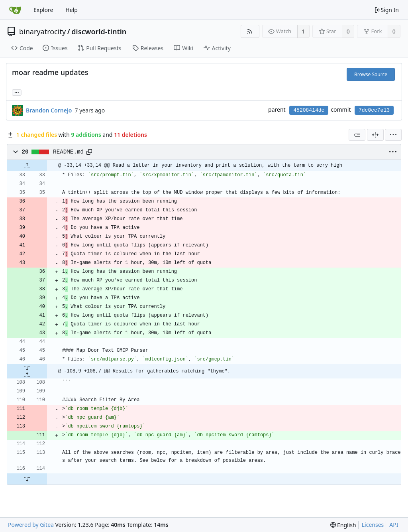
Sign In (386, 10)
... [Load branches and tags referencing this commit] (17, 92)
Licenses (373, 525)
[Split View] (375, 135)
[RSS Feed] (250, 31)
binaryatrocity (42, 32)
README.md (68, 152)
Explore (43, 10)
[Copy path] (89, 152)
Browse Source (371, 74)
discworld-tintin (99, 32)
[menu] (393, 135)
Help (72, 10)
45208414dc (309, 110)
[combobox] (357, 135)
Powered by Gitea (31, 525)
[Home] (15, 10)
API (394, 525)
